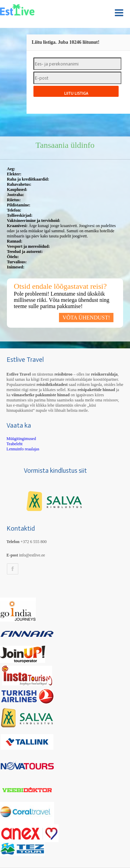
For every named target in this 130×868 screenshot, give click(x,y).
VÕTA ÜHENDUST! (86, 318)
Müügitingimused (21, 439)
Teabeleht (14, 444)
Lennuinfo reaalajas (23, 449)
